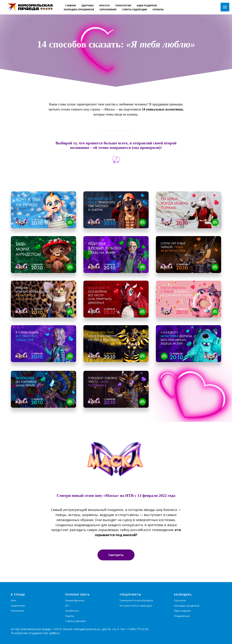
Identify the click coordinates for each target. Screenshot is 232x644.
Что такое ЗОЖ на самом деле (136, 606)
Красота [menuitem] (104, 6)
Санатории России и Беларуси (136, 600)
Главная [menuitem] (71, 6)
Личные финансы (75, 600)
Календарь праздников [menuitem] (79, 10)
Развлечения (18, 606)
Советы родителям (75, 621)
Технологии (17, 611)
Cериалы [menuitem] (158, 10)
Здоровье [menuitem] (87, 6)
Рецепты (70, 616)
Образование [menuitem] (108, 10)
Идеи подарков (182, 611)
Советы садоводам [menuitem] (134, 10)
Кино (14, 600)
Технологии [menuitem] (123, 6)
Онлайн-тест (72, 611)
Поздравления (182, 616)
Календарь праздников (187, 606)
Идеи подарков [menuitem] (147, 6)
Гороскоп (179, 600)
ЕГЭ (67, 606)
